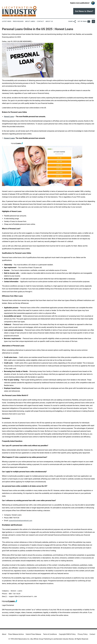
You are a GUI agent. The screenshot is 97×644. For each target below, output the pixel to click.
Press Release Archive (16, 634)
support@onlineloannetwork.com (21, 521)
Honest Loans (9, 117)
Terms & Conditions (50, 634)
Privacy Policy (83, 634)
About (4, 634)
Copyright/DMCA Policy (67, 634)
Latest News (7, 21)
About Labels (30, 21)
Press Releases (18, 21)
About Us (49, 21)
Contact (40, 21)
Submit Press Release (33, 634)
